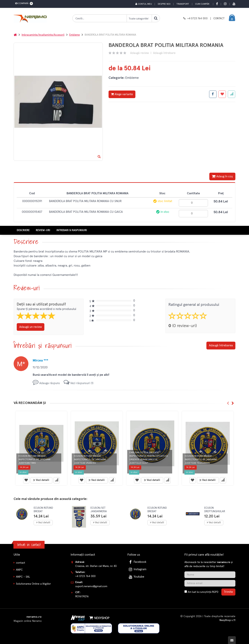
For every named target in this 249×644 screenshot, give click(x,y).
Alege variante (122, 94)
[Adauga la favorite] (222, 94)
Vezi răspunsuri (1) (78, 383)
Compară (23, 4)
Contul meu (143, 4)
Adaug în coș (222, 176)
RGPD (215, 592)
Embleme (75, 35)
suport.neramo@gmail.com (91, 586)
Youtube (136, 577)
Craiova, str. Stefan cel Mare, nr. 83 (96, 566)
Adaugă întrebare (164, 53)
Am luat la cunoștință (203, 592)
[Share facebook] (213, 94)
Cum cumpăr (202, 4)
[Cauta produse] (100, 18)
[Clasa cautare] (139, 18)
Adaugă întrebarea (221, 345)
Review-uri (43, 230)
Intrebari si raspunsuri (72, 230)
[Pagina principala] (31, 19)
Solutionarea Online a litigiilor (33, 584)
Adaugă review (139, 53)
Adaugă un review (31, 327)
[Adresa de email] (210, 583)
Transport (183, 4)
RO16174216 (82, 596)
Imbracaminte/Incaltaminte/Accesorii (43, 35)
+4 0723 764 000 (198, 19)
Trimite (228, 592)
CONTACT (219, 19)
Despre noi (164, 4)
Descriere (23, 230)
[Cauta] (156, 18)
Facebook (137, 562)
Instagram (137, 569)
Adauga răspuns (46, 383)
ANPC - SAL (23, 577)
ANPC (19, 570)
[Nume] (210, 574)
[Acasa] (15, 35)
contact (21, 563)
